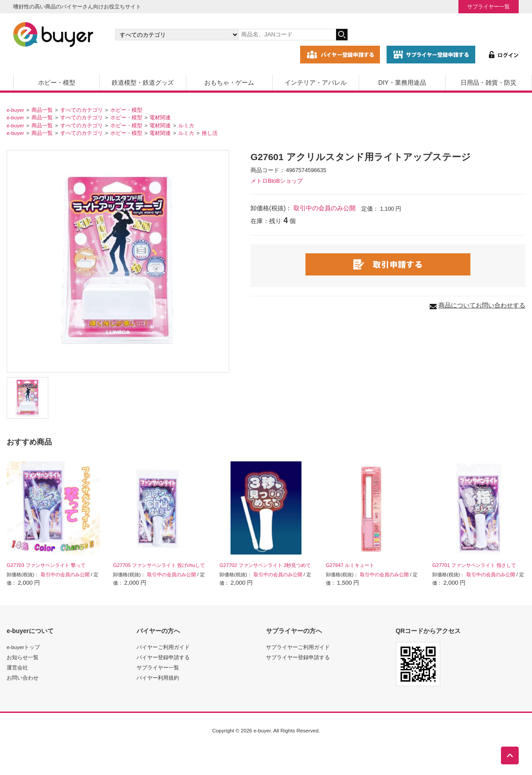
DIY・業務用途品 (402, 83)
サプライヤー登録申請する (298, 657)
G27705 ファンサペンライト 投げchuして (159, 565)
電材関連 (160, 117)
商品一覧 (42, 110)
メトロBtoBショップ (277, 181)
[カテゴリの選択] (177, 35)
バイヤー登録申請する (163, 657)
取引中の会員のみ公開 (325, 208)
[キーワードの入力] (287, 35)
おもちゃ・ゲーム (229, 83)
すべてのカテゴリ (82, 110)
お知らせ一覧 (23, 657)
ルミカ (186, 125)
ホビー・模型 (57, 83)
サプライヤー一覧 (489, 6)
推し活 (210, 133)
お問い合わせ (23, 678)
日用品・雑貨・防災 (489, 83)
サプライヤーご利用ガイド (298, 647)
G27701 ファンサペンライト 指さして (474, 565)
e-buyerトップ (23, 647)
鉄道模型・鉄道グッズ (143, 83)
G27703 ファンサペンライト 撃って (46, 565)
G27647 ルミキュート (350, 565)
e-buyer (15, 110)
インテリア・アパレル (316, 83)
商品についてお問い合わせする (482, 305)
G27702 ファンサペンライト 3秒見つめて (265, 565)
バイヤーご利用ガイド (163, 647)
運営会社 (17, 667)
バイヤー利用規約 (158, 678)
